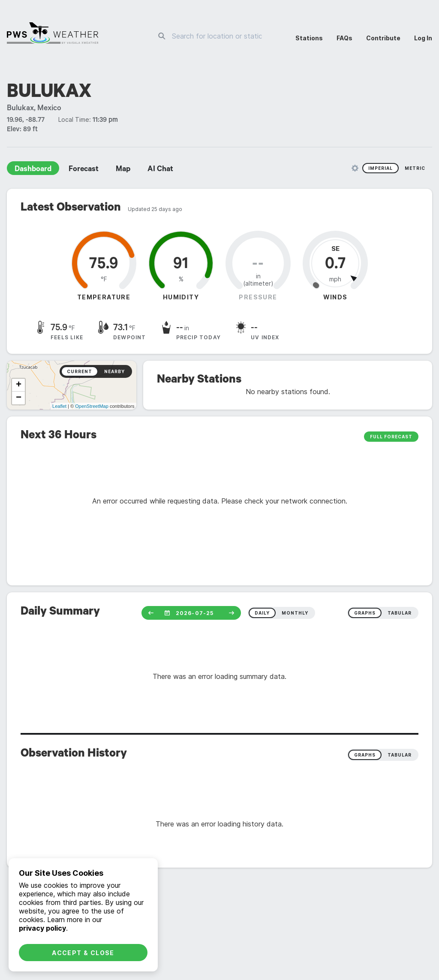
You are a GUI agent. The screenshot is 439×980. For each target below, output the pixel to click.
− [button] (19, 398)
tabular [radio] (400, 613)
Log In (423, 38)
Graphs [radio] (365, 755)
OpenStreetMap (92, 406)
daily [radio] (262, 613)
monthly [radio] (295, 613)
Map (123, 170)
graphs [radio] (365, 613)
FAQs (344, 38)
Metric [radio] (415, 168)
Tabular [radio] (400, 755)
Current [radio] (80, 371)
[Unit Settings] (355, 168)
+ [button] (19, 385)
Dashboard (33, 170)
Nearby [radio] (114, 371)
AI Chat (160, 170)
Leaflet (59, 406)
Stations (309, 38)
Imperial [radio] (380, 168)
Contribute (383, 38)
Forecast (84, 170)
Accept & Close (83, 953)
